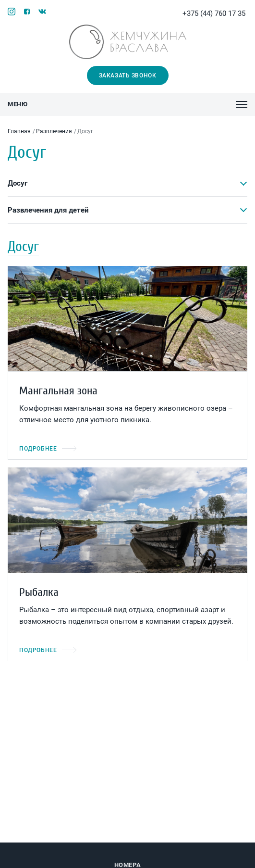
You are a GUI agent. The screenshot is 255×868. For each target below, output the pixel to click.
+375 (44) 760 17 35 (215, 13)
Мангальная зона (58, 391)
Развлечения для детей (48, 210)
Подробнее (48, 449)
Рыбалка (39, 592)
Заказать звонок (128, 75)
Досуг (18, 183)
